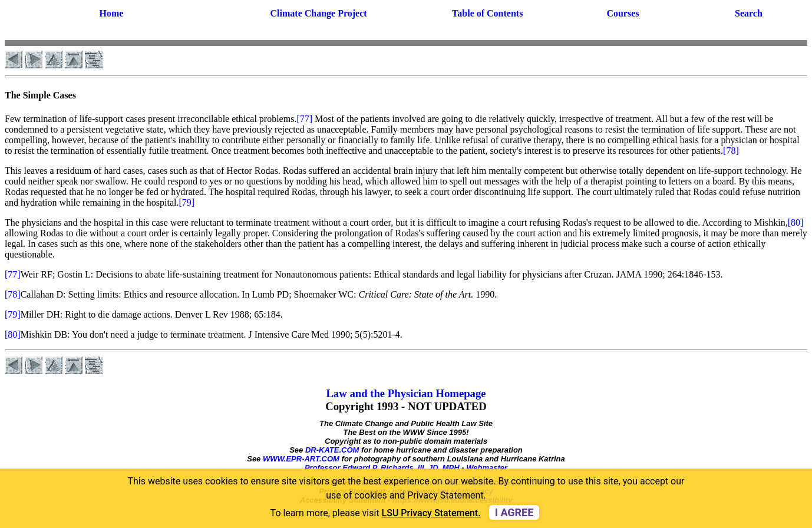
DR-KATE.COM (332, 450)
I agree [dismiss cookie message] (514, 512)
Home (111, 13)
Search (749, 13)
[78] (731, 151)
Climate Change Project (319, 13)
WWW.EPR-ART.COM (301, 459)
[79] (187, 202)
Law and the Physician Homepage (406, 393)
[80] (796, 222)
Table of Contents (487, 13)
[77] (304, 119)
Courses (623, 13)
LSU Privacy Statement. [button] (431, 513)
